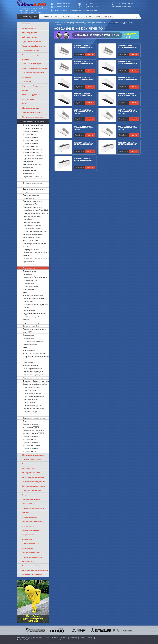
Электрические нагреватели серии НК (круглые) (36, 254)
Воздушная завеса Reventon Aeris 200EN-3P (128, 95)
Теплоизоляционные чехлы (32, 234)
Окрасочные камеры (29, 464)
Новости (77, 17)
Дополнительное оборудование (33, 55)
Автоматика (26, 24)
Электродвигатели (29, 561)
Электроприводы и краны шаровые (35, 570)
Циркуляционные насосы (32, 250)
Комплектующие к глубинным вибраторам (33, 75)
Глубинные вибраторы (30, 50)
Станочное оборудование (31, 491)
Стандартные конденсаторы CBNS (35, 231)
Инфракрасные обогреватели (33, 296)
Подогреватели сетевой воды (33, 378)
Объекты (66, 17)
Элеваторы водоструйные (32, 406)
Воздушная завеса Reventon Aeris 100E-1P (83, 46)
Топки (25, 421)
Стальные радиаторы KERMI (33, 369)
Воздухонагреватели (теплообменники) (30, 282)
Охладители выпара (30, 412)
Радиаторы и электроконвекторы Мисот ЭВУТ (34, 331)
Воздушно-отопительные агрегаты (35, 314)
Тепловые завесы (112, 23)
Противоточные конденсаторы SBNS (36, 213)
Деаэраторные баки (30, 390)
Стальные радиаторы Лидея (33, 228)
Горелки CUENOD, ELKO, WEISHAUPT (32, 318)
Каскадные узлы (29, 168)
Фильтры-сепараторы (30, 241)
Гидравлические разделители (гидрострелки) (33, 160)
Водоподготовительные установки (35, 418)
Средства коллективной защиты (34, 486)
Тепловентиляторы (30, 271)
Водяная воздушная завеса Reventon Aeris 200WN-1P (127, 128)
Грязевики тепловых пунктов (33, 341)
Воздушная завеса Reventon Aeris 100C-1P (83, 143)
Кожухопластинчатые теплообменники (30, 172)
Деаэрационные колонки (31, 387)
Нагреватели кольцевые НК (32, 177)
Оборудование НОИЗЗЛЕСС (32, 113)
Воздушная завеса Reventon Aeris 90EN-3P (127, 63)
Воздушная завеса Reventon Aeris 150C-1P (127, 143)
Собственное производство (32, 575)
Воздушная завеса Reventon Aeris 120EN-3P (128, 79)
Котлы (25, 293)
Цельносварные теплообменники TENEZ (34, 245)
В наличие (88, 17)
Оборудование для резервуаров (34, 455)
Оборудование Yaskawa (30, 108)
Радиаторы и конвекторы (32, 323)
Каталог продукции (29, 17)
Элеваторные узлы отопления (33, 409)
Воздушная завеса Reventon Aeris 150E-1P (127, 46)
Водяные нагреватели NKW (32, 149)
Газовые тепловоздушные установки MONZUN (35, 306)
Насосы (25, 104)
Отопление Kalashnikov (31, 326)
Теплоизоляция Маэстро (31, 499)
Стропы (25, 495)
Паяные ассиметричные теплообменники (31, 197)
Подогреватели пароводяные (33, 372)
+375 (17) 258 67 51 (62, 6)
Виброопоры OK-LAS (30, 37)
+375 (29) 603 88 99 (90, 6)
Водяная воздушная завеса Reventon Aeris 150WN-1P (127, 112)
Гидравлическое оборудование (33, 46)
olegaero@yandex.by (124, 6)
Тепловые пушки (29, 335)
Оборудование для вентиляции (33, 117)
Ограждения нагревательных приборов (33, 184)
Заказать (90, 54)
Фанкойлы (26, 513)
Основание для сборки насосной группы (34, 191)
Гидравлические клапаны (31, 42)
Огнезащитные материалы (32, 460)
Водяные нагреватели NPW (32, 152)
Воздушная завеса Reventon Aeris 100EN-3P (84, 79)
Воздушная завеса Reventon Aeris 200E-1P (83, 63)
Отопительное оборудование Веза (35, 277)
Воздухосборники (29, 338)
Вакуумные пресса (29, 28)
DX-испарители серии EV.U (32, 128)
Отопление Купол (29, 311)
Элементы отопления (30, 286)
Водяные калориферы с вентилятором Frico (31, 450)
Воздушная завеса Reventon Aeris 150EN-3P (84, 95)
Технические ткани (29, 504)
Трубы (25, 347)
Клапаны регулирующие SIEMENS (34, 68)
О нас (98, 17)
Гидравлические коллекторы (33, 156)
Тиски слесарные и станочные (33, 508)
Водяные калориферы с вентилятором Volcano (31, 145)
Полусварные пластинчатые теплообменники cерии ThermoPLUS (36, 209)
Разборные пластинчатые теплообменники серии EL (32, 224)
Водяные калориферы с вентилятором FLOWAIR (31, 444)
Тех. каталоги (46, 17)
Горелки (26, 415)
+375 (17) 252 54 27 (90, 4)
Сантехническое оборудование (33, 482)
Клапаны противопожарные (32, 64)
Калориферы (27, 274)
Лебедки (25, 90)
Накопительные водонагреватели (34, 354)
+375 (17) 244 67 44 (62, 4)
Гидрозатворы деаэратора (32, 393)
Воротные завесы (29, 351)
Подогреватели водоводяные (33, 375)
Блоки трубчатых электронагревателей (30, 364)
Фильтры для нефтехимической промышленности (34, 524)
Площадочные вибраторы (31, 473)
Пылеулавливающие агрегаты (33, 477)
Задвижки (25, 59)
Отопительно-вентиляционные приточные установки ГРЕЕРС (34, 432)
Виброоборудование (29, 33)
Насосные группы (29, 180)
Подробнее (79, 54)
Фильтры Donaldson (29, 517)
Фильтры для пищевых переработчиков (30, 533)
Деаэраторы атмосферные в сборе (35, 384)
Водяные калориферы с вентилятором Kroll (31, 133)
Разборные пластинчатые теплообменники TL (32, 218)
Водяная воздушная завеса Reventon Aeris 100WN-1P (84, 112)
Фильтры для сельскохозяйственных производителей (30, 544)
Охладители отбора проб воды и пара (36, 381)
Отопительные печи (30, 344)
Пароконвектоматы (29, 468)
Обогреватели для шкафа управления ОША (36, 358)
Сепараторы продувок (31, 400)
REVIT (57, 17)
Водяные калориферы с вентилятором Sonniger (31, 139)
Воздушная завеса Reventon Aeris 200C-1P (83, 159)
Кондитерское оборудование (32, 86)
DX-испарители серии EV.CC (33, 125)
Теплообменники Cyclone (32, 238)
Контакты (108, 17)
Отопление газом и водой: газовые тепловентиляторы (35, 300)
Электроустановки (29, 289)
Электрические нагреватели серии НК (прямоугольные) (36, 260)
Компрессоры (27, 82)
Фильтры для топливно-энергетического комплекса (32, 555)
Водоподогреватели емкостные (34, 396)
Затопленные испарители (32, 165)
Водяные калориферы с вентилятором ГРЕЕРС (31, 426)
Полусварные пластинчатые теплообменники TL (33, 203)
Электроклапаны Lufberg (31, 566)
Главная (58, 23)
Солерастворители (29, 403)
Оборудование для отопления (92, 23)
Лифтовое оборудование (31, 95)
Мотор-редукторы (28, 99)
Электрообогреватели (30, 265)
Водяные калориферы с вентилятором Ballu (31, 438)
